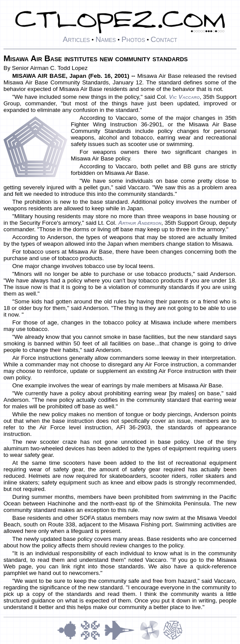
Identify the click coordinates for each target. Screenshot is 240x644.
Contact (164, 39)
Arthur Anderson (140, 223)
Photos (133, 39)
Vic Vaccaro (184, 97)
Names (106, 39)
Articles (77, 39)
